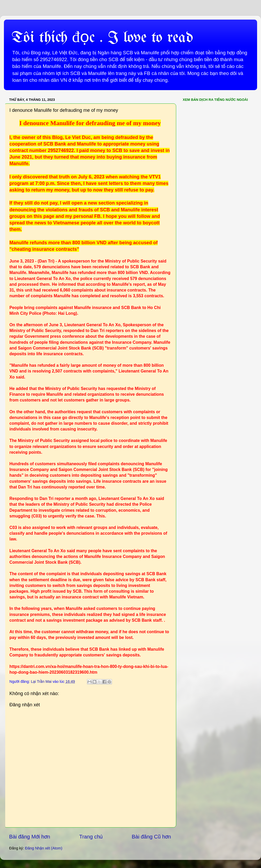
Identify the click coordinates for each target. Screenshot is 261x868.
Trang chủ (91, 837)
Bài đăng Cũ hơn (151, 837)
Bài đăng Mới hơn (30, 837)
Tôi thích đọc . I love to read (102, 38)
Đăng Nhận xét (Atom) (44, 848)
